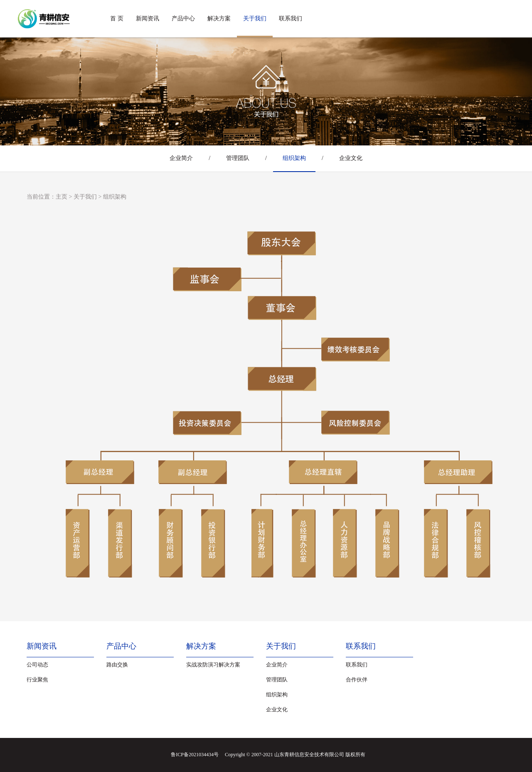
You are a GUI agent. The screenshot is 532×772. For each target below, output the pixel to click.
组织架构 (294, 158)
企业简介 (181, 158)
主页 (62, 197)
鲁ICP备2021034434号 (195, 755)
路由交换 (117, 665)
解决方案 (219, 18)
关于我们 (255, 18)
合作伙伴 (357, 680)
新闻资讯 (148, 18)
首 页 (117, 18)
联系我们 (291, 18)
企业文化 (351, 158)
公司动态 (37, 665)
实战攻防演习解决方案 (213, 665)
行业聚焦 (37, 680)
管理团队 (238, 158)
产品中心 (183, 18)
